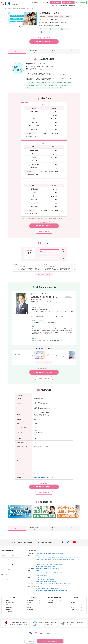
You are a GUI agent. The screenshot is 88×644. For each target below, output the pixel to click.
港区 (46, 559)
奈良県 (50, 583)
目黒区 (73, 559)
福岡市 (48, 590)
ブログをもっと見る (43, 364)
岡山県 (46, 585)
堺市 (41, 581)
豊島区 (50, 561)
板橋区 (60, 561)
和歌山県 (54, 583)
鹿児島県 (58, 592)
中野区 (42, 561)
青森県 (42, 555)
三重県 (46, 577)
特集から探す (11, 577)
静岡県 (42, 577)
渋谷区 (38, 561)
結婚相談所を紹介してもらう (11, 562)
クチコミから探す (11, 572)
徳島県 (57, 585)
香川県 (61, 585)
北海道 (38, 555)
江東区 (65, 559)
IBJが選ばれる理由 (63, 5)
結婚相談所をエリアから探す (11, 557)
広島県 (50, 585)
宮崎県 (54, 592)
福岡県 (38, 588)
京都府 (42, 583)
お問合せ (33, 609)
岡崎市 (42, 575)
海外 (66, 592)
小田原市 (38, 566)
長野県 (46, 570)
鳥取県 (38, 585)
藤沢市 (52, 566)
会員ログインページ (76, 607)
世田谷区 (81, 559)
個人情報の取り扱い (33, 611)
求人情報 (33, 607)
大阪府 (38, 579)
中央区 (43, 559)
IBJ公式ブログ (83, 5)
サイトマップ (76, 602)
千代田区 (38, 559)
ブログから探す (11, 582)
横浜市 (60, 566)
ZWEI (55, 607)
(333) (71, 51)
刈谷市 (51, 575)
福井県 (57, 570)
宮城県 (50, 555)
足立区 (68, 561)
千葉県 (42, 568)
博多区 (57, 590)
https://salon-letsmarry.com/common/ (44, 479)
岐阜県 (38, 577)
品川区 (69, 559)
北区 (53, 561)
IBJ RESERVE (76, 604)
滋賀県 (46, 583)
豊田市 (58, 575)
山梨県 (38, 570)
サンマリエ (55, 604)
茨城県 (46, 568)
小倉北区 (52, 590)
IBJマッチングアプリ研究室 (76, 612)
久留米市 (43, 590)
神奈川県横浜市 (15, 9)
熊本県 (46, 592)
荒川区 (56, 561)
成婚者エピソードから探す (11, 567)
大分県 (50, 592)
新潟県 (42, 570)
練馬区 (64, 561)
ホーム (3, 9)
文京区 (54, 559)
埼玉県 (38, 568)
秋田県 (54, 555)
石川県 (54, 570)
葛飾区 (72, 561)
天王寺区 (52, 581)
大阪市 (38, 581)
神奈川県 (38, 564)
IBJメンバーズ (55, 602)
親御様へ (12, 611)
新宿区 (50, 559)
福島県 (61, 555)
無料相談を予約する (52, 641)
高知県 (69, 585)
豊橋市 (62, 575)
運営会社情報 (33, 602)
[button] (20, 27)
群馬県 (54, 568)
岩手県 (46, 555)
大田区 (77, 559)
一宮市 (38, 575)
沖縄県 (62, 592)
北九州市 (38, 590)
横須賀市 (56, 566)
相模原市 (47, 566)
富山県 (50, 570)
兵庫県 (38, 583)
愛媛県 (65, 585)
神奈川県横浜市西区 (22, 9)
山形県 (57, 555)
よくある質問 (12, 613)
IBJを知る (54, 5)
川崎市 (43, 566)
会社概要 (33, 604)
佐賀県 (38, 592)
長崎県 (42, 592)
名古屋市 (67, 575)
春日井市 (46, 575)
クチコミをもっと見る (43, 276)
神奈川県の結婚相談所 (8, 9)
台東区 (57, 559)
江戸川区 (77, 561)
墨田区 (61, 559)
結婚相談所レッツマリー (31, 9)
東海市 (55, 575)
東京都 (38, 557)
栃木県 (50, 568)
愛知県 (38, 572)
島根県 (42, 585)
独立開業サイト (76, 609)
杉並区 (46, 561)
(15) (53, 51)
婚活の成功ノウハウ (74, 5)
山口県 (54, 585)
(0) (35, 51)
